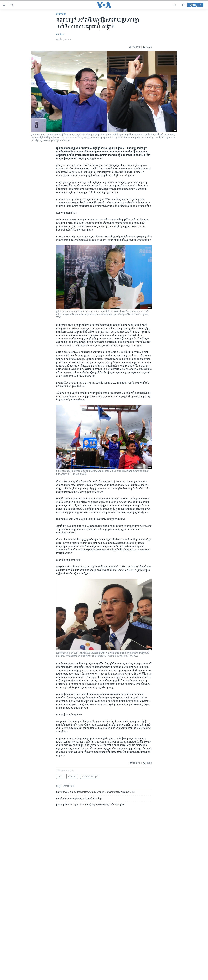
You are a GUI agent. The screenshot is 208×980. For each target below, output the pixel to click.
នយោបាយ (61, 14)
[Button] (134, 47)
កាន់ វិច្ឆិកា (60, 34)
